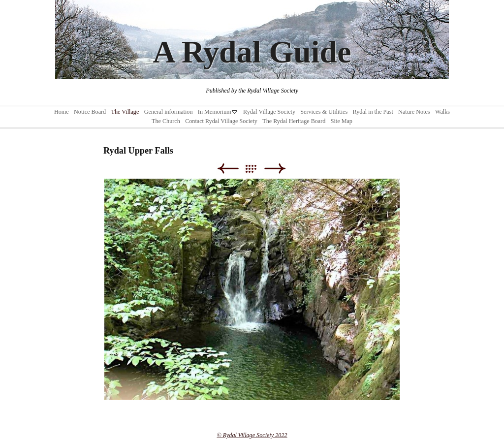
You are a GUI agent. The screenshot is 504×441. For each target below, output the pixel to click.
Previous (228, 169)
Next (275, 169)
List (256, 169)
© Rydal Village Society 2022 (252, 435)
